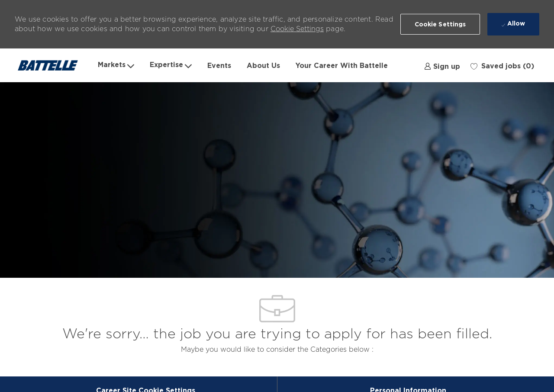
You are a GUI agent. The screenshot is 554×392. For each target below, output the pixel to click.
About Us (263, 65)
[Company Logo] (52, 65)
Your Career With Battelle (342, 65)
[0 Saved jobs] (502, 65)
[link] (442, 65)
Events (219, 65)
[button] (440, 24)
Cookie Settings (297, 29)
